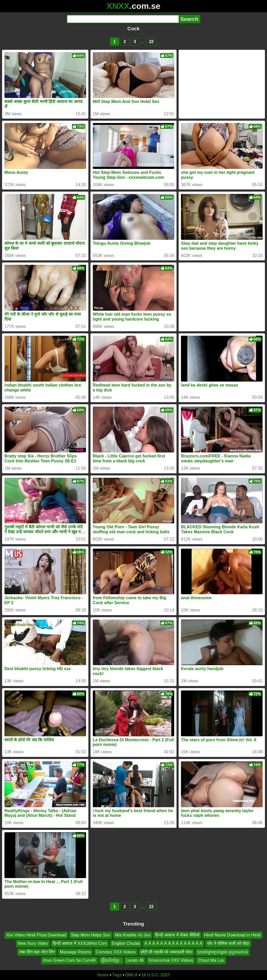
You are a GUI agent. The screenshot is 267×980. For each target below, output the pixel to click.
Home (103, 975)
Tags (117, 975)
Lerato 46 (135, 960)
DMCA (131, 975)
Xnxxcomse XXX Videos (171, 960)
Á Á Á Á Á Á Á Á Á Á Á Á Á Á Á (173, 943)
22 (151, 42)
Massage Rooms (75, 952)
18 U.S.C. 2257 (156, 975)
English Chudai (126, 943)
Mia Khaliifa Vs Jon (133, 935)
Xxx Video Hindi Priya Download (36, 935)
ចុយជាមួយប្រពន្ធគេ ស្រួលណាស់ (222, 952)
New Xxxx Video (33, 943)
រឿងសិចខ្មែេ (111, 960)
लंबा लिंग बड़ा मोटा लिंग (37, 952)
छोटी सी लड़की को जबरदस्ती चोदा (166, 952)
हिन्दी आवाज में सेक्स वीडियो (177, 935)
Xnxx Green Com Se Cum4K (69, 960)
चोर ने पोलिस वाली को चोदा (228, 943)
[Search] (123, 19)
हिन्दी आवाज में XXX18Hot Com (80, 943)
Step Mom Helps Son (91, 935)
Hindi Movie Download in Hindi (232, 935)
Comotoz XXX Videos (116, 952)
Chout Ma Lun (211, 960)
